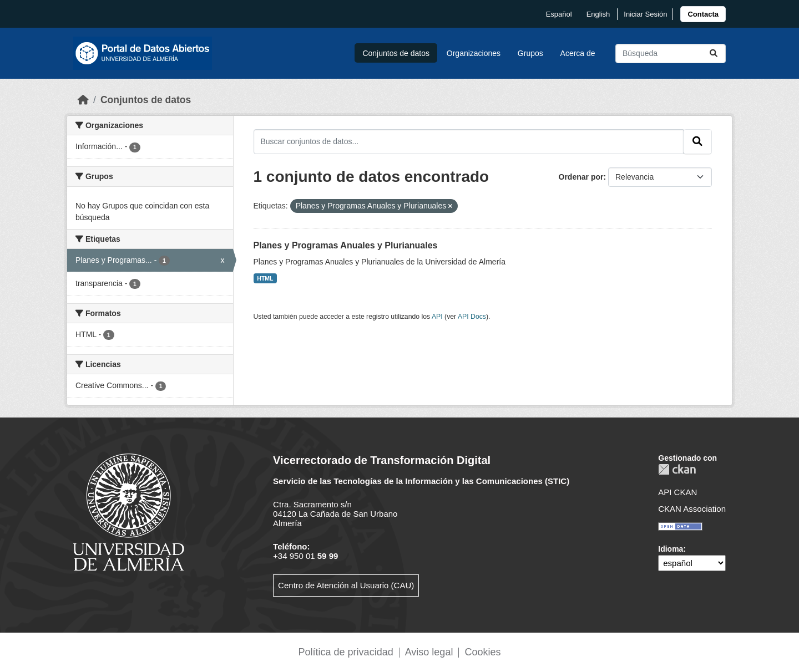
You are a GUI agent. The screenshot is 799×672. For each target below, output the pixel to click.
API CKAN (677, 492)
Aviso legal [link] (429, 652)
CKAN (677, 469)
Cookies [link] (482, 652)
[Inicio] (83, 100)
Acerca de (578, 53)
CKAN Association (692, 509)
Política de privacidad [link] (346, 652)
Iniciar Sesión (645, 14)
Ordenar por (581, 177)
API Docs (472, 317)
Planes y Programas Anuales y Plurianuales (346, 245)
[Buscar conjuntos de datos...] (671, 54)
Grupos (530, 53)
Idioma (671, 549)
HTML (265, 278)
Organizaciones (474, 53)
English (598, 14)
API (437, 317)
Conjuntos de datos (396, 53)
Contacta (703, 14)
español (559, 14)
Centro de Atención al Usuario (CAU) (346, 585)
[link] (703, 14)
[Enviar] (714, 54)
